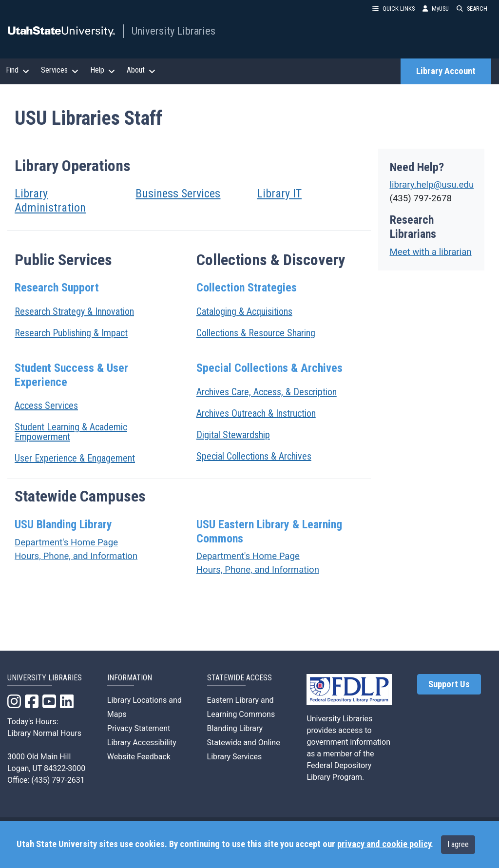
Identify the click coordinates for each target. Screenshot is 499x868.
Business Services (178, 193)
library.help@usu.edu (432, 185)
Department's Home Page (66, 542)
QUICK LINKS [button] (393, 9)
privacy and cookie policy (384, 844)
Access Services (46, 405)
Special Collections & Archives (254, 456)
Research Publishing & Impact (71, 333)
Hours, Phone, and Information (76, 556)
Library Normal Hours (44, 733)
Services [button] (60, 70)
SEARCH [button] (472, 9)
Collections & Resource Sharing (256, 333)
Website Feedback (139, 757)
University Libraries (173, 31)
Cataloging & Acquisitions (244, 311)
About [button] (141, 70)
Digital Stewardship (233, 435)
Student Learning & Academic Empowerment (71, 432)
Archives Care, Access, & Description (267, 392)
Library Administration (50, 201)
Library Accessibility (142, 743)
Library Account (446, 71)
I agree (458, 844)
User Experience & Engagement (75, 458)
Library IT (279, 193)
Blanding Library (235, 728)
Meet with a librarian (431, 252)
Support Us (449, 684)
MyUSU (436, 9)
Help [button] (103, 70)
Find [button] (18, 70)
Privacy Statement (139, 728)
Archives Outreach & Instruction (256, 413)
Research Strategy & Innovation (74, 311)
